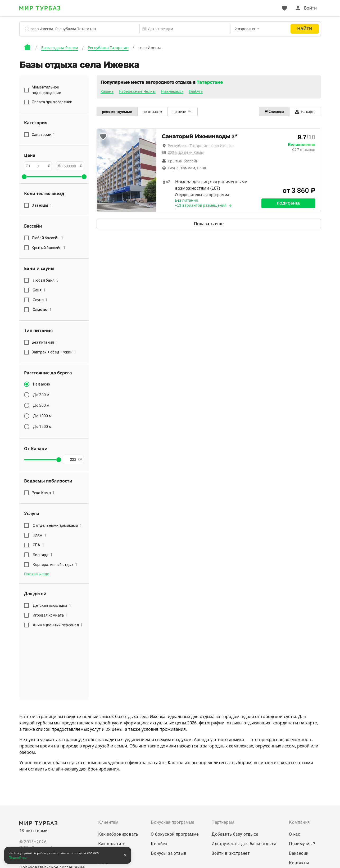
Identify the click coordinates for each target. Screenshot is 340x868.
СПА (39, 545)
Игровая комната (50, 615)
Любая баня (46, 280)
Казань (107, 91)
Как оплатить (112, 844)
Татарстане (210, 82)
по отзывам (153, 112)
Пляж (40, 535)
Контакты (299, 863)
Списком (274, 112)
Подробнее (288, 203)
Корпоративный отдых (55, 565)
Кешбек (159, 844)
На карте (305, 112)
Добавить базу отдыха (235, 834)
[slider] (24, 177)
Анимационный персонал (58, 625)
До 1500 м (42, 427)
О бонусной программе (175, 834)
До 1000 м (42, 416)
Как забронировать (118, 834)
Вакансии (299, 853)
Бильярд (43, 555)
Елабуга (196, 91)
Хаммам (42, 310)
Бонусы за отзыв (169, 853)
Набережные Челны (137, 91)
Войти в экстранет (230, 853)
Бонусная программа (173, 822)
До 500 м (41, 405)
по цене (183, 112)
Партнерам (223, 822)
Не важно (42, 384)
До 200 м (41, 395)
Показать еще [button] (37, 574)
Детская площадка (52, 605)
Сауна (40, 300)
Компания (299, 822)
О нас (294, 834)
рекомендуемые (117, 112)
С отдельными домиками (57, 525)
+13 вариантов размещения (201, 205)
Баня (39, 290)
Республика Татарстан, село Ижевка (201, 146)
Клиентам (108, 822)
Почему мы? (302, 844)
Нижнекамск (172, 91)
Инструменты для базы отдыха (244, 844)
